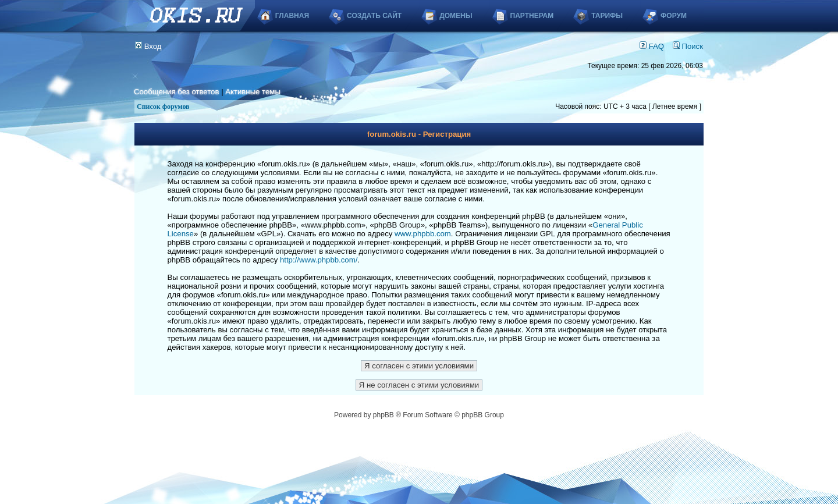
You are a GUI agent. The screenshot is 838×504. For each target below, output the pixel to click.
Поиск (688, 46)
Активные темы (253, 92)
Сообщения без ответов (176, 92)
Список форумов (163, 107)
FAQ (652, 46)
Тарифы (607, 16)
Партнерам (532, 16)
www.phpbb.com (423, 234)
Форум (674, 16)
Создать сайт (374, 16)
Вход (148, 46)
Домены (456, 16)
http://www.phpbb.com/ (319, 260)
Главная (292, 16)
